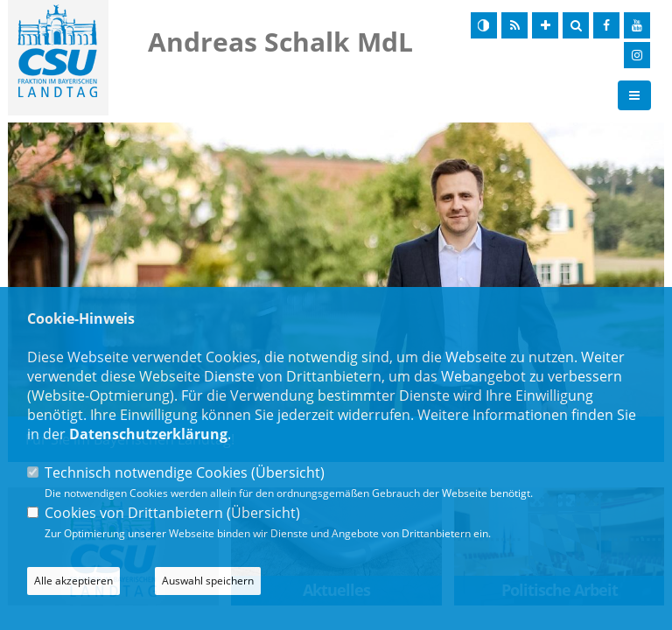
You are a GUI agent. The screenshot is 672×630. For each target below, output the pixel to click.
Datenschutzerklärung (148, 434)
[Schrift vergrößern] (545, 25)
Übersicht (288, 472)
